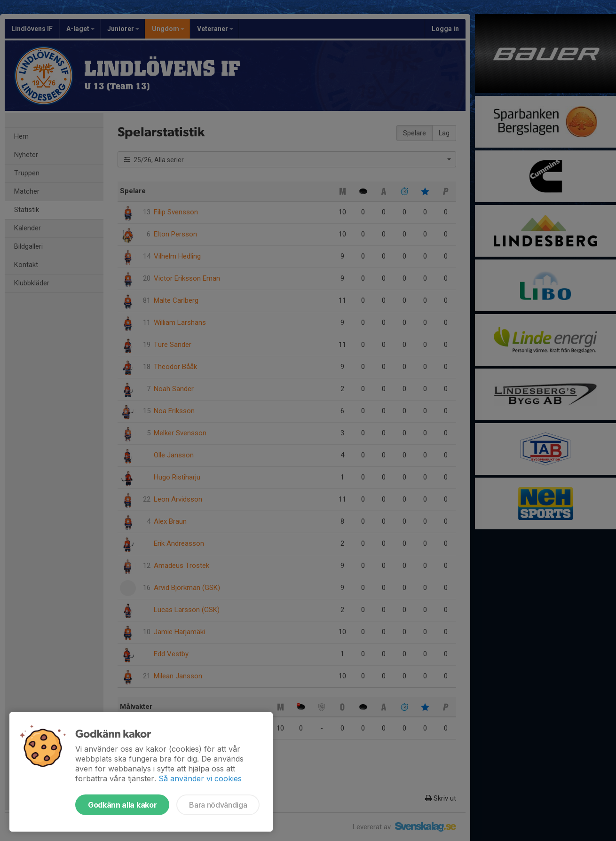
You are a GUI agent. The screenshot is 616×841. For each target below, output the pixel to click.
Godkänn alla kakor (122, 805)
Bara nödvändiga (218, 805)
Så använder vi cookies (200, 778)
